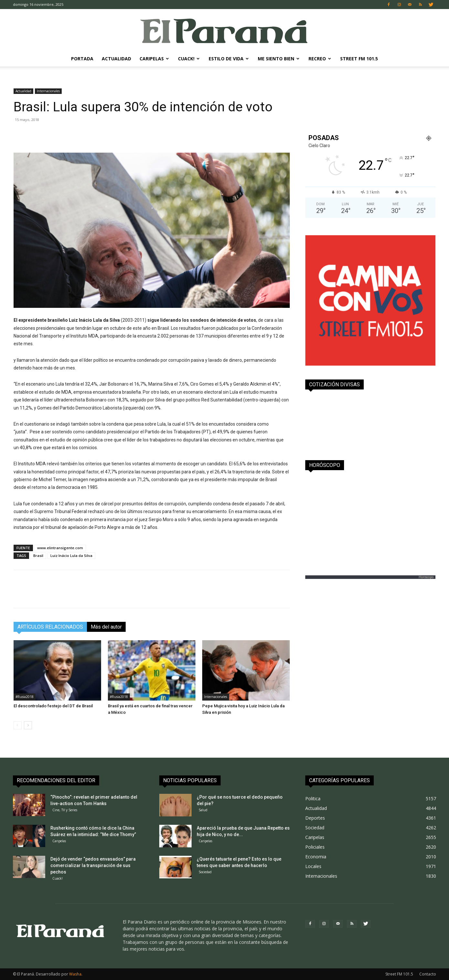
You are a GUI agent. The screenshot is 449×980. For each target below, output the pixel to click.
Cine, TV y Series (65, 810)
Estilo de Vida (229, 59)
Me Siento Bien (279, 59)
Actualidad (116, 59)
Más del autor (106, 627)
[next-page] (28, 725)
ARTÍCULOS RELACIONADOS (50, 627)
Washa (75, 974)
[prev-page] (18, 725)
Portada (82, 59)
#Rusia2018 (25, 697)
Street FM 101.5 (359, 59)
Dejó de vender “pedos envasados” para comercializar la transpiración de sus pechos (93, 865)
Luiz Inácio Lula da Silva (71, 556)
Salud (203, 810)
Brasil (38, 556)
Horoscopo (426, 577)
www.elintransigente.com (60, 548)
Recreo (320, 59)
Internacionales (48, 91)
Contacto (428, 974)
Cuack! (189, 59)
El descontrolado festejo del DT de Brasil (53, 706)
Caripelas (154, 59)
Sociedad (205, 872)
